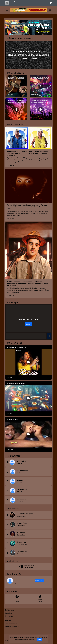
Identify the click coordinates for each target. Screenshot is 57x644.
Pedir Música (39, 581)
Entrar (28, 324)
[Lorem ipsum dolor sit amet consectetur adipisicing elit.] (41, 109)
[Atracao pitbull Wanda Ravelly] (28, 362)
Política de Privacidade (12, 627)
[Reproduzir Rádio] (51, 3)
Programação (9, 616)
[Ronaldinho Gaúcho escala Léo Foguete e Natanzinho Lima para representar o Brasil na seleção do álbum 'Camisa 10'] (28, 147)
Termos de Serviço (11, 624)
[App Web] (28, 567)
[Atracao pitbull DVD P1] (28, 434)
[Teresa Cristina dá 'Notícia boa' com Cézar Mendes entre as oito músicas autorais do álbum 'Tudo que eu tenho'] (28, 195)
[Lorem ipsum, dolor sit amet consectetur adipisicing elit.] (16, 86)
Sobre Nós (9, 613)
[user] (50, 10)
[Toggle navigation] (7, 10)
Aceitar (39, 640)
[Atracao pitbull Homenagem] (28, 398)
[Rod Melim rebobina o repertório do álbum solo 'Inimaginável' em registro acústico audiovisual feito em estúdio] (28, 260)
